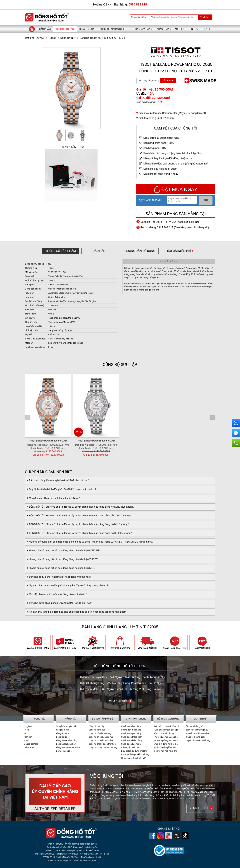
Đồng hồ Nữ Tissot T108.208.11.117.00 (96, 445)
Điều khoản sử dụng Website (134, 751)
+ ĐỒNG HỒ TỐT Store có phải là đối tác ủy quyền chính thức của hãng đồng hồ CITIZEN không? (79, 533)
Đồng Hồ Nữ (67, 38)
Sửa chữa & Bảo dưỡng (164, 733)
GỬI (206, 200)
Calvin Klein (29, 747)
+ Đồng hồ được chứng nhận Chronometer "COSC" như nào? (60, 603)
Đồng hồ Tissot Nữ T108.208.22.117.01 (102, 38)
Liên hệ (207, 29)
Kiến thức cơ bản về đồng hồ (166, 726)
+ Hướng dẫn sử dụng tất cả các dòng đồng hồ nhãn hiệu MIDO (61, 568)
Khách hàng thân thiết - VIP (133, 758)
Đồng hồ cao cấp (96, 726)
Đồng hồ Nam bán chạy (67, 740)
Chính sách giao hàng (131, 733)
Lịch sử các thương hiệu (197, 730)
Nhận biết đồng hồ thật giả (166, 744)
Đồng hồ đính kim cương (100, 733)
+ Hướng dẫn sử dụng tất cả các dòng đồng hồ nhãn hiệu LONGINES (64, 551)
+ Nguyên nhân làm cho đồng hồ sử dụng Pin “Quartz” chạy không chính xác (68, 586)
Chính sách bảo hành (131, 744)
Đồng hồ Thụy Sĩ (65, 29)
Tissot (52, 38)
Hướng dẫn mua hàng (131, 730)
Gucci (26, 740)
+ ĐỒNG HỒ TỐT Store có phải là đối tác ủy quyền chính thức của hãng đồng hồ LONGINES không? (80, 507)
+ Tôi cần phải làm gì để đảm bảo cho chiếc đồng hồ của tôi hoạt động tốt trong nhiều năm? (77, 612)
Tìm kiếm (205, 17)
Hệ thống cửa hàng (140, 29)
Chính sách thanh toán (132, 737)
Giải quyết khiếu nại (130, 747)
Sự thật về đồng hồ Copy (165, 747)
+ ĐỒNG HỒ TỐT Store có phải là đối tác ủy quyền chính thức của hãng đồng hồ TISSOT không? (79, 516)
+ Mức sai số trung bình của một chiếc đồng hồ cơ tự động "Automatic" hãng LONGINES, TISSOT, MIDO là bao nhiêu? (90, 542)
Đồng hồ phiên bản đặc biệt (101, 740)
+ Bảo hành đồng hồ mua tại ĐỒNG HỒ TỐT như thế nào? (58, 481)
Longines (28, 726)
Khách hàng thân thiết (171, 29)
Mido (26, 733)
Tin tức (194, 29)
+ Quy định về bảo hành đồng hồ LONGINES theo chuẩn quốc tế (61, 489)
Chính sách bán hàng (131, 726)
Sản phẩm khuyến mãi (66, 726)
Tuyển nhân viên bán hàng (198, 740)
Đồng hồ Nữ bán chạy (66, 744)
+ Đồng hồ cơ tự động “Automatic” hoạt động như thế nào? (59, 577)
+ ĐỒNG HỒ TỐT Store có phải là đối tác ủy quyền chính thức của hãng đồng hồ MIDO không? (78, 524)
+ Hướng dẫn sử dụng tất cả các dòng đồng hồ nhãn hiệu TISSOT (62, 559)
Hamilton (28, 737)
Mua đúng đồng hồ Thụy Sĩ (166, 740)
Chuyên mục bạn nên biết (198, 733)
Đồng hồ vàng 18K (97, 730)
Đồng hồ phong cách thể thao (102, 744)
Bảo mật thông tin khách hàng (135, 754)
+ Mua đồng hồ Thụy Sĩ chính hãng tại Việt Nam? (53, 498)
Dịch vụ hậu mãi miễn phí (165, 751)
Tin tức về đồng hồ (195, 726)
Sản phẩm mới (63, 730)
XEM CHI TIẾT (118, 701)
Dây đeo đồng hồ (64, 751)
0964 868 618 (138, 4)
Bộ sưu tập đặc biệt (112, 29)
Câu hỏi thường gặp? (195, 737)
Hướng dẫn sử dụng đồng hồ (167, 730)
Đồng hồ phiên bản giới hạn (101, 737)
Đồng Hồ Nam (62, 733)
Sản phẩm (45, 29)
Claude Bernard (31, 744)
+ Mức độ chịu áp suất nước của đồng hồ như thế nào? (57, 594)
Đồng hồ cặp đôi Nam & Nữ (68, 747)
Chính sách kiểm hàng (131, 740)
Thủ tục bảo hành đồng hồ (166, 737)
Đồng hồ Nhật (87, 29)
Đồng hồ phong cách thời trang (103, 747)
